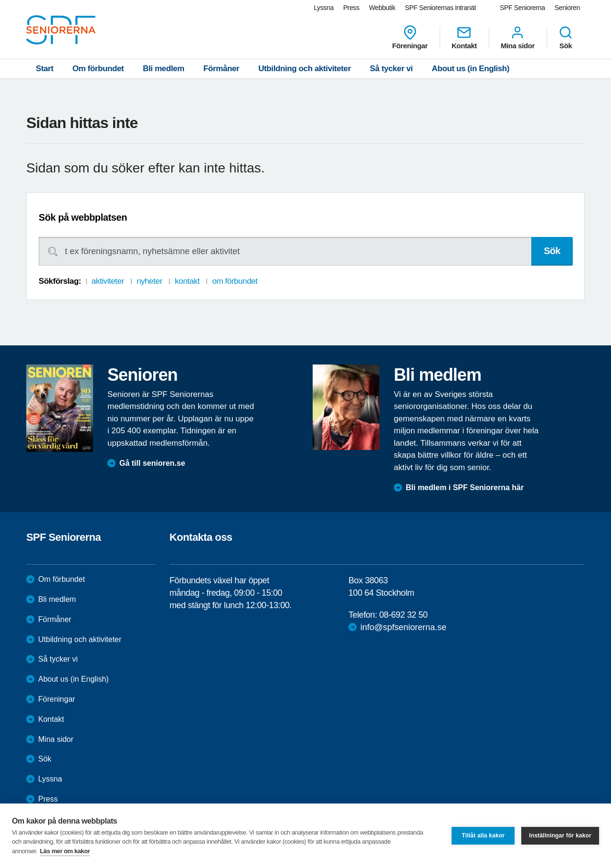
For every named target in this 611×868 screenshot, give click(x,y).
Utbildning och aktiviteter (305, 69)
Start (45, 69)
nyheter (149, 281)
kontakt (187, 281)
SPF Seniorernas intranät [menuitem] (440, 8)
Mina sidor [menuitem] (518, 37)
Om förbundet (98, 69)
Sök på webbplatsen (83, 217)
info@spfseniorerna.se (403, 627)
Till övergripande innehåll (0, 0)
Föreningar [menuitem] (410, 37)
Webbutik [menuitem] (382, 8)
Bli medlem (163, 69)
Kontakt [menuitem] (464, 37)
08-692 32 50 (403, 615)
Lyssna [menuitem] (324, 8)
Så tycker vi (391, 69)
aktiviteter (108, 281)
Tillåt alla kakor (483, 836)
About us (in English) (471, 69)
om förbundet (235, 281)
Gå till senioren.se (152, 463)
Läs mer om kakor (65, 851)
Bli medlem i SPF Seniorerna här (465, 488)
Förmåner (221, 69)
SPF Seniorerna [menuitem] (522, 8)
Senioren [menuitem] (567, 8)
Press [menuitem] (351, 8)
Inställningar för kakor (560, 836)
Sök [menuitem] (566, 37)
